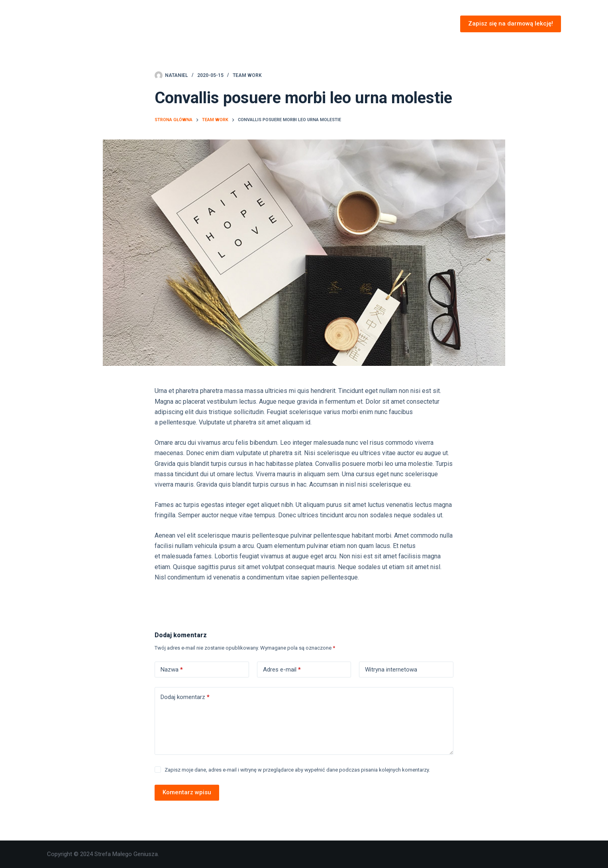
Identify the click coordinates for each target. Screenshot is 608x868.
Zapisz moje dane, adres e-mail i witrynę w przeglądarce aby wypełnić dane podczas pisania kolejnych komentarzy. (297, 770)
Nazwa (172, 670)
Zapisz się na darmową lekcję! (511, 24)
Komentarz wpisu (187, 792)
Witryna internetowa (391, 670)
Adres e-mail (282, 670)
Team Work (247, 75)
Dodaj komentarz (185, 697)
